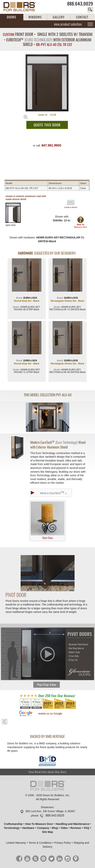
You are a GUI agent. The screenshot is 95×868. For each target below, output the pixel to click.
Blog (55, 828)
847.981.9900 (51, 145)
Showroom (47, 807)
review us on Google (50, 714)
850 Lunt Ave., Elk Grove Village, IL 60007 (50, 811)
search (90, 10)
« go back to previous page (5, 722)
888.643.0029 (80, 4)
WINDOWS (35, 17)
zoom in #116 (47, 115)
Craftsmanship (13, 824)
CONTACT (82, 17)
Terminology (12, 828)
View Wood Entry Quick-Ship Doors (48, 772)
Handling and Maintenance (73, 824)
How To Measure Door (39, 824)
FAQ (87, 828)
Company (43, 828)
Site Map (47, 832)
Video (64, 828)
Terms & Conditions (40, 843)
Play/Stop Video (47, 685)
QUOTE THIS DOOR (47, 125)
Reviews (76, 828)
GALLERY (59, 17)
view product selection (68, 24)
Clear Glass (47, 521)
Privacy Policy (63, 843)
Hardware (28, 828)
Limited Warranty (16, 843)
